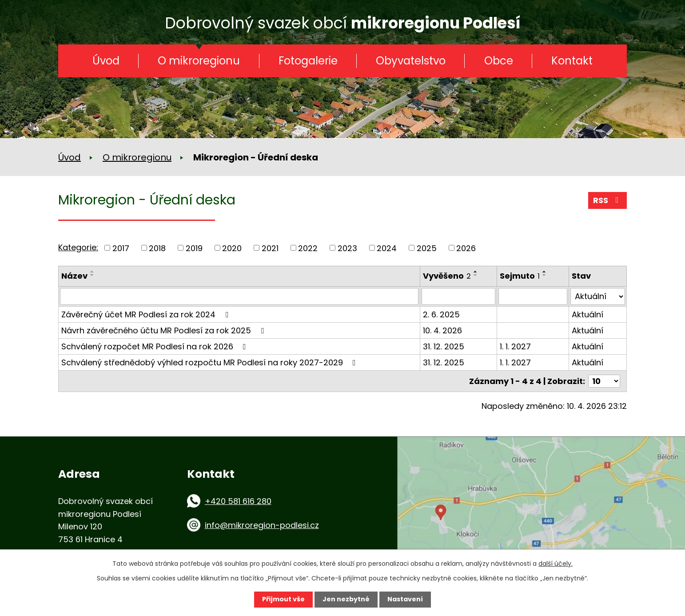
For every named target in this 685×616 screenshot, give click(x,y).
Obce (499, 61)
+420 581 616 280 (238, 501)
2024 (387, 248)
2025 (427, 248)
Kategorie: (78, 247)
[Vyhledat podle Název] (239, 296)
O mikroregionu (199, 61)
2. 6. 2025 (441, 314)
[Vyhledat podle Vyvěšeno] (458, 296)
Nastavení (405, 599)
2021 (270, 248)
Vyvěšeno (447, 276)
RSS (608, 200)
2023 (347, 248)
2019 (194, 248)
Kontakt (572, 61)
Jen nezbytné (346, 599)
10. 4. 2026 (442, 330)
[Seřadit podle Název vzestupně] (92, 272)
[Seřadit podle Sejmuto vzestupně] (545, 272)
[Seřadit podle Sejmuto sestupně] (545, 275)
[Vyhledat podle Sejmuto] (533, 296)
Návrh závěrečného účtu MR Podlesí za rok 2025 (164, 330)
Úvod (106, 61)
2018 (157, 248)
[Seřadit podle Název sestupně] (92, 275)
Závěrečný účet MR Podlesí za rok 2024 (147, 314)
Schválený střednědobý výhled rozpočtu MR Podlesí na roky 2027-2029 (210, 362)
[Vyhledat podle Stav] (598, 296)
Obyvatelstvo (411, 61)
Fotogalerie (308, 61)
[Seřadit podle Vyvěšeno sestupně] (476, 275)
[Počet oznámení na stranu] (604, 381)
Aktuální (587, 314)
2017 (121, 248)
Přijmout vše (283, 599)
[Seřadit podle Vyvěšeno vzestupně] (476, 272)
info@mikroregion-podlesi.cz (262, 525)
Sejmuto (520, 276)
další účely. (556, 564)
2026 (466, 248)
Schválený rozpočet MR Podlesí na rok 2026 (155, 346)
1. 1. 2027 (515, 346)
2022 (308, 248)
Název (74, 276)
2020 (232, 248)
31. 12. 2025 (444, 346)
